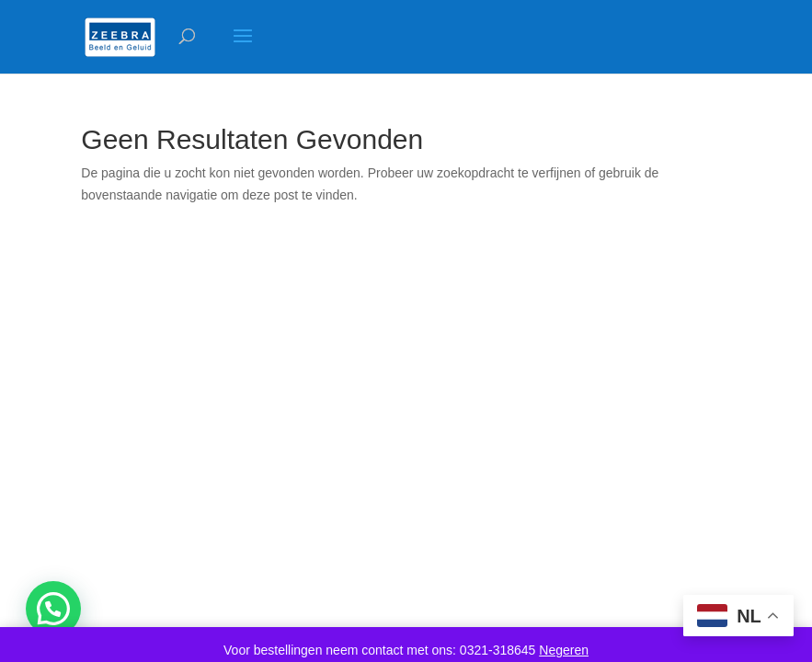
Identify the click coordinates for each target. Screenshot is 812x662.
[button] (53, 609)
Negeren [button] (564, 650)
